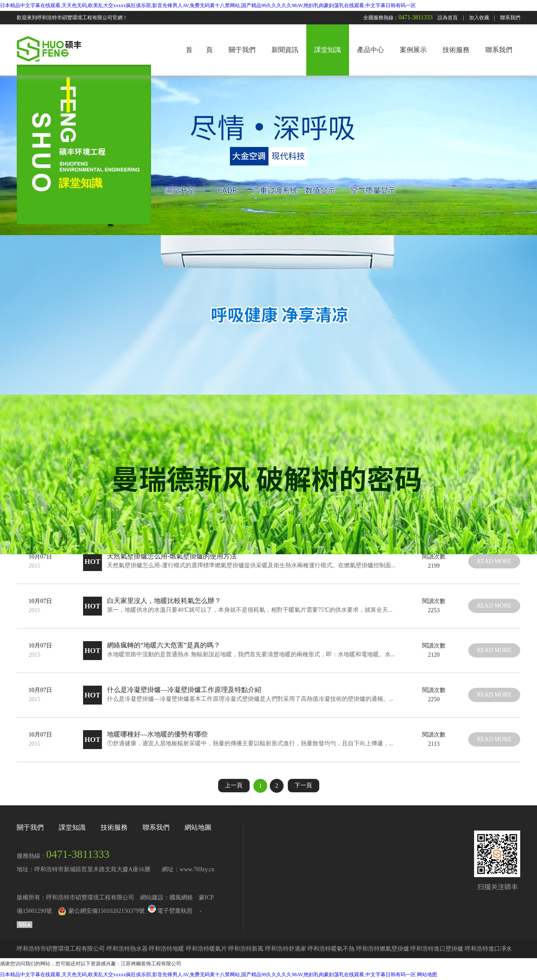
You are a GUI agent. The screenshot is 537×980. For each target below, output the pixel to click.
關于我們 (242, 50)
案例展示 (413, 50)
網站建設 (152, 897)
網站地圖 (198, 827)
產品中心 (370, 50)
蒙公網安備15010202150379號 (107, 911)
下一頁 (303, 785)
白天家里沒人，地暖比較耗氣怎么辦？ (164, 601)
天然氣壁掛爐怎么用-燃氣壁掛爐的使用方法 (172, 556)
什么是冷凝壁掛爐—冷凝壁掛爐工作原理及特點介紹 (184, 690)
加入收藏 (479, 18)
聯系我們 (510, 18)
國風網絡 (181, 897)
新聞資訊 (285, 50)
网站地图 (427, 975)
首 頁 (199, 50)
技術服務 (456, 50)
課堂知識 (328, 50)
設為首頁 (448, 18)
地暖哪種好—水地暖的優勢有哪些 (157, 734)
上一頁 (234, 785)
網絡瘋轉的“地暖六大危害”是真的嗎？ (164, 645)
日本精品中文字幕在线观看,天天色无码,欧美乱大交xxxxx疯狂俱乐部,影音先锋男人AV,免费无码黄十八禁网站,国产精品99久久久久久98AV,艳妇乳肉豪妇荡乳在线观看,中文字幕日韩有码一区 (208, 5)
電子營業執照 (169, 911)
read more (494, 561)
